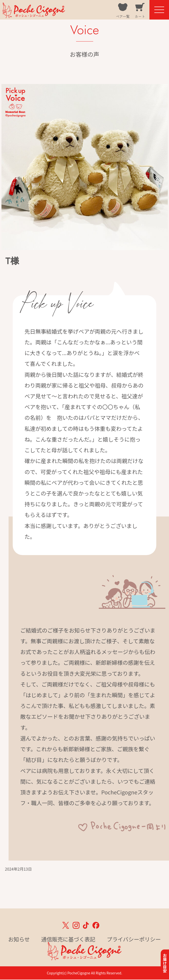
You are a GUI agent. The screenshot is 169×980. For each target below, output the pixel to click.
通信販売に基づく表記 (68, 939)
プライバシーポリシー (134, 939)
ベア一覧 (123, 16)
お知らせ (19, 939)
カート (140, 16)
